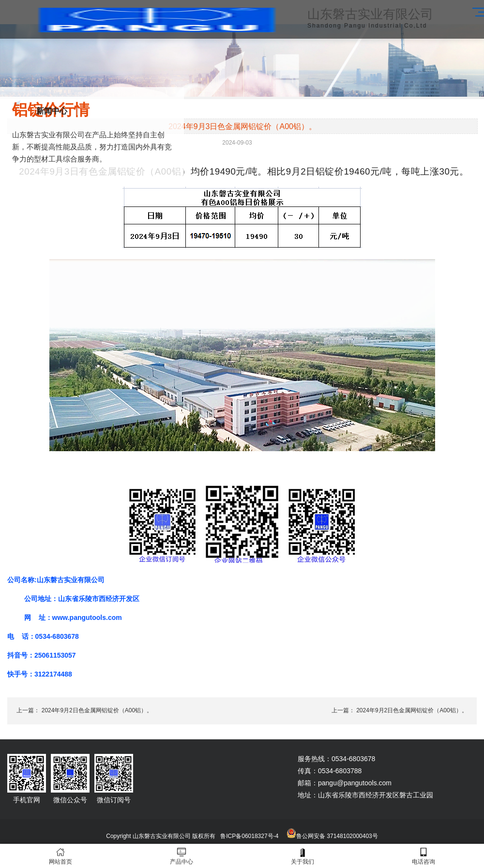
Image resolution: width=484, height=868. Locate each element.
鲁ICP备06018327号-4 (249, 836)
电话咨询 (423, 856)
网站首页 (60, 856)
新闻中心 (52, 111)
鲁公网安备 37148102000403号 (337, 836)
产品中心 (181, 856)
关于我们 (302, 856)
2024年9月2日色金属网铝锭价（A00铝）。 (97, 710)
